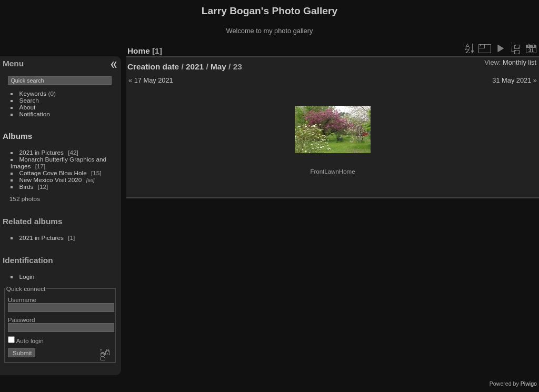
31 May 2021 (512, 80)
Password (22, 320)
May (218, 67)
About (28, 107)
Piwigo (529, 384)
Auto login (26, 341)
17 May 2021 (154, 80)
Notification (35, 114)
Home (139, 51)
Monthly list (520, 62)
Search (29, 100)
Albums (17, 136)
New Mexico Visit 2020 (51, 180)
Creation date (153, 67)
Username (22, 300)
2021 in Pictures (42, 152)
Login (27, 277)
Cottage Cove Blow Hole (53, 173)
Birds (27, 187)
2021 (195, 67)
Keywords (33, 93)
